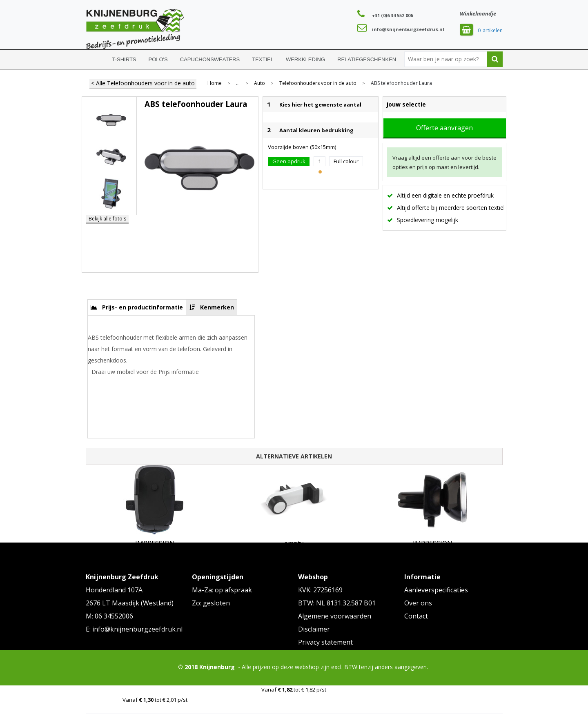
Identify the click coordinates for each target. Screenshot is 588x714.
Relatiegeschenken (367, 59)
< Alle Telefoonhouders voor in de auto (143, 83)
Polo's (158, 59)
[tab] (137, 307)
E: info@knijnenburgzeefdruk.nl (134, 629)
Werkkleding (305, 59)
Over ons (418, 603)
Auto (259, 83)
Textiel (263, 59)
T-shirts (124, 59)
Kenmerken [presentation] (217, 307)
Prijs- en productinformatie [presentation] (143, 307)
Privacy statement (325, 642)
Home (96, 59)
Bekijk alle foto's (107, 219)
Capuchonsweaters (210, 59)
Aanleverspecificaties (436, 590)
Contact (416, 616)
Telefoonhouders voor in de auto (318, 83)
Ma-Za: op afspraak (222, 590)
